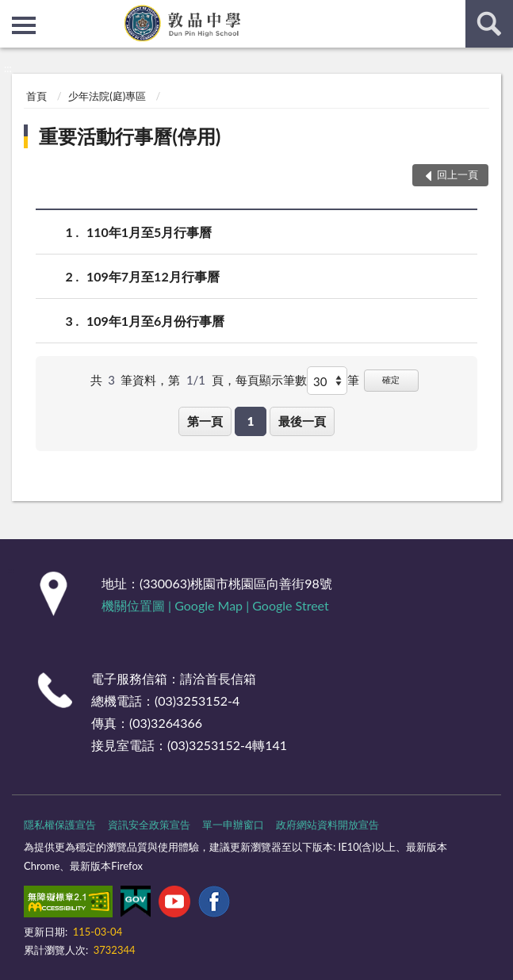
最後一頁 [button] (302, 421)
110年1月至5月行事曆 (149, 232)
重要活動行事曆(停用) (130, 136)
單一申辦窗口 (233, 825)
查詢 (489, 24)
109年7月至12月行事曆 (153, 276)
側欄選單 (24, 25)
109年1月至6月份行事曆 (155, 321)
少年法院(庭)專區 (107, 96)
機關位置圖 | (138, 605)
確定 (391, 379)
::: (13, 12)
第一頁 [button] (205, 421)
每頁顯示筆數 (271, 380)
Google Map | (213, 605)
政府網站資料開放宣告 (327, 825)
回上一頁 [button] (457, 174)
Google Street (290, 605)
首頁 (36, 96)
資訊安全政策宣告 (149, 825)
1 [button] (251, 421)
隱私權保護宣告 (60, 825)
